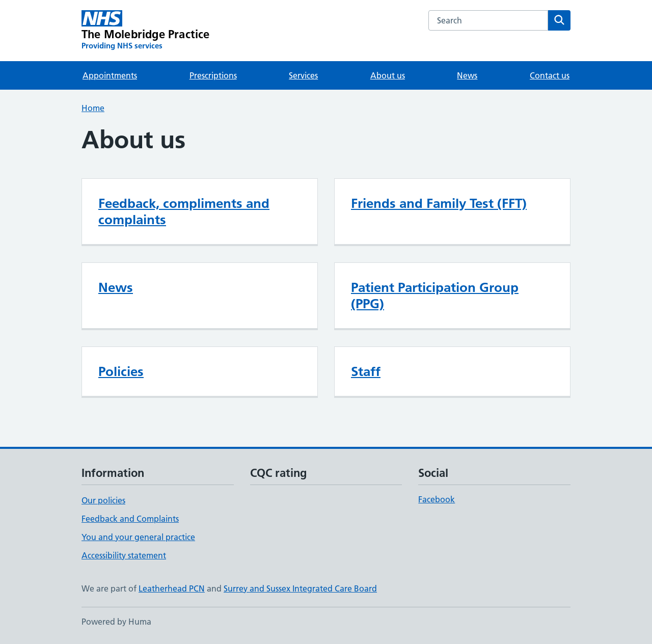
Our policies (103, 500)
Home (93, 108)
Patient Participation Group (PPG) (435, 296)
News (467, 75)
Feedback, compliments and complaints (184, 211)
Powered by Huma (116, 622)
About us (388, 75)
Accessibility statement (124, 555)
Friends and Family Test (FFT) (439, 203)
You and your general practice (138, 537)
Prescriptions (213, 75)
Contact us (550, 75)
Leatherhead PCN (172, 588)
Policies (121, 371)
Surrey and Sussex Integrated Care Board (300, 588)
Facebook (437, 499)
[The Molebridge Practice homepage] (146, 31)
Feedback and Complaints (130, 519)
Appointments (110, 75)
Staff (366, 371)
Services (303, 75)
